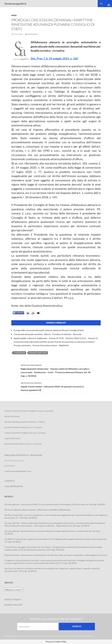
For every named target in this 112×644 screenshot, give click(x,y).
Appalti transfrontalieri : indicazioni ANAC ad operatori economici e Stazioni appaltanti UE (56, 386)
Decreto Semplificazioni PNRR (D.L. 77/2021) (25, 422)
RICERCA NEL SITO (13, 605)
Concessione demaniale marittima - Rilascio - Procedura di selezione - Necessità (48, 334)
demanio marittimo (38, 353)
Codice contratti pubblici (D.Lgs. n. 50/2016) (25, 433)
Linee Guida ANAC (13, 438)
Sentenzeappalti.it (15, 4)
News (14, 15)
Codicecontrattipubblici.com (18, 471)
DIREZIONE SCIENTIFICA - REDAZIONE (23, 455)
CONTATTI (10, 481)
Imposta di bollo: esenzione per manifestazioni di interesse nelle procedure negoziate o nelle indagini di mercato (56, 555)
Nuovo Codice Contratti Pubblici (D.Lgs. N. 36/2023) (29, 411)
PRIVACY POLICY (13, 599)
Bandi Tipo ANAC (12, 416)
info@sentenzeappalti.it (84, 636)
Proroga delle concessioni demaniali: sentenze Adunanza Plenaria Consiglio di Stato (49, 330)
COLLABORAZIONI (14, 486)
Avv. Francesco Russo (57, 636)
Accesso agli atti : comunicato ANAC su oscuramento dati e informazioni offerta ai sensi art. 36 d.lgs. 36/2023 (55, 504)
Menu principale (108, 4)
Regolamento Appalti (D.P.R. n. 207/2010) (23, 444)
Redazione (32, 34)
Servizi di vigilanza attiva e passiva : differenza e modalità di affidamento (37, 510)
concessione (19, 353)
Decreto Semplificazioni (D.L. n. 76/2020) (23, 427)
